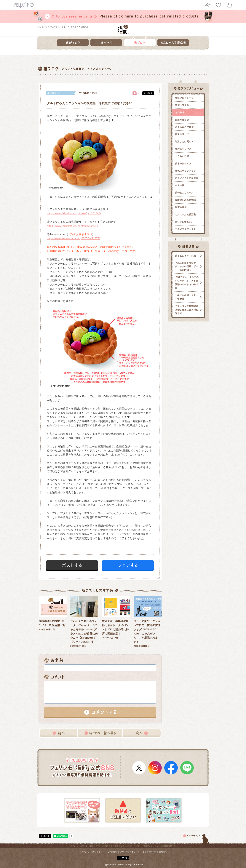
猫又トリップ (182, 134)
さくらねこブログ (184, 127)
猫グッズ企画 (182, 105)
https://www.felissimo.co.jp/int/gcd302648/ (72, 226)
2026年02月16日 (84, 622)
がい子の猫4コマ (184, 222)
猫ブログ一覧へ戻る (100, 733)
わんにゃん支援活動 (185, 215)
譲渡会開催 (181, 207)
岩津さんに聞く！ (184, 142)
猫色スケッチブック (185, 171)
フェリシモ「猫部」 (59, 27)
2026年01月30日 (116, 618)
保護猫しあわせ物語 (185, 200)
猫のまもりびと (183, 149)
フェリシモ (42, 27)
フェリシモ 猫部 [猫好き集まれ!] (123, 29)
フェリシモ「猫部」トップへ (92, 852)
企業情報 (163, 852)
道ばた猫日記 (182, 120)
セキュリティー (149, 852)
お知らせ (85, 27)
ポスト (150, 93)
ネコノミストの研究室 (187, 178)
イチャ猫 (180, 185)
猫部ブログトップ (184, 98)
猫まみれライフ (183, 164)
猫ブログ (74, 27)
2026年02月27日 (53, 613)
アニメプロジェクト (185, 229)
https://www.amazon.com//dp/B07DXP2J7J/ (73, 238)
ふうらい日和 (182, 156)
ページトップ (197, 838)
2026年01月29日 (148, 622)
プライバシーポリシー (130, 852)
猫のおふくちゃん (184, 193)
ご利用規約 (112, 852)
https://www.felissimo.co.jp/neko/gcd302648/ (74, 213)
